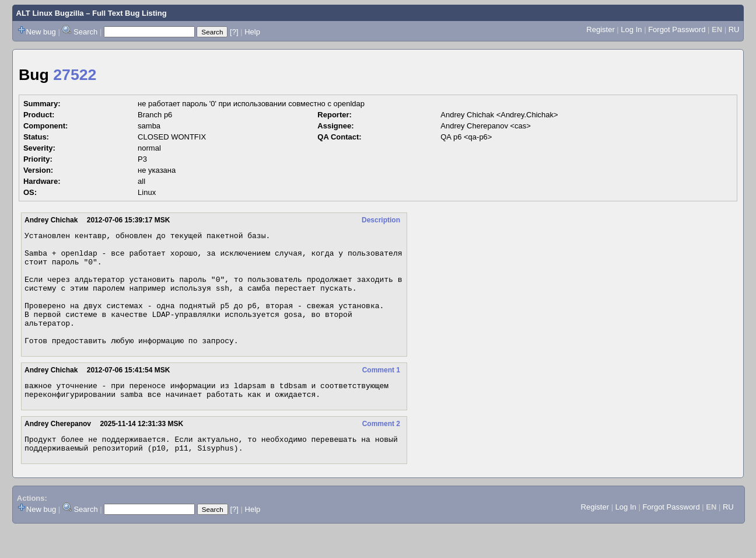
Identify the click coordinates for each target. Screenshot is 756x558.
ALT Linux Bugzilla (50, 13)
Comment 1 (381, 393)
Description (381, 220)
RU (734, 29)
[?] (234, 32)
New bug (41, 32)
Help (252, 32)
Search (85, 32)
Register (600, 29)
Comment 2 (381, 450)
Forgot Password (677, 29)
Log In (631, 29)
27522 (75, 75)
